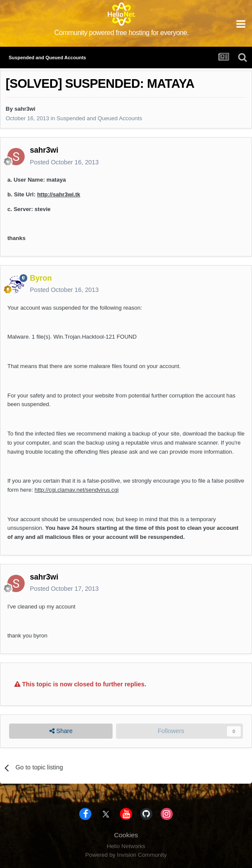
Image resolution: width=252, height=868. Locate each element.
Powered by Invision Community (126, 855)
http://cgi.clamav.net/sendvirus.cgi (77, 490)
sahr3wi (25, 109)
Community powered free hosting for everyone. (121, 33)
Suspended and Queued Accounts (99, 118)
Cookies (126, 835)
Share (61, 731)
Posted (64, 162)
